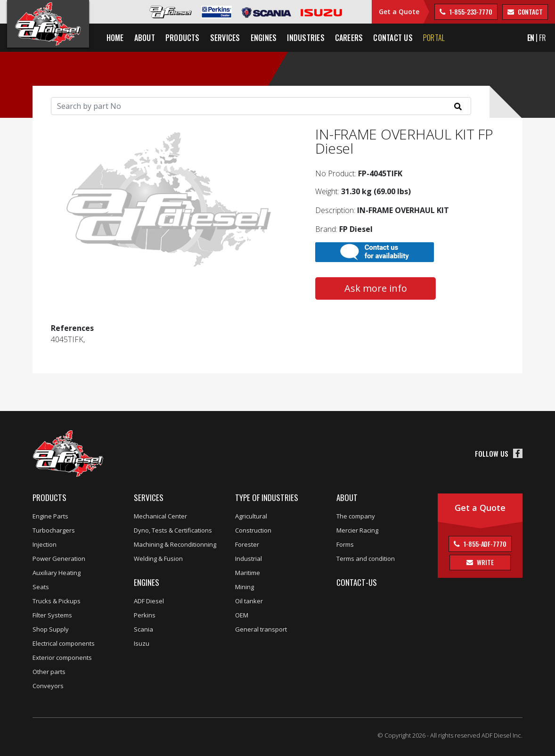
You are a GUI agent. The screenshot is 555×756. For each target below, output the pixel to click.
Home (115, 38)
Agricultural (251, 516)
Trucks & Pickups (57, 601)
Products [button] (183, 38)
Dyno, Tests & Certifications (173, 530)
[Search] (261, 106)
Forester (247, 544)
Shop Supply (51, 629)
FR (543, 38)
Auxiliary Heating (57, 573)
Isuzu (142, 643)
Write (484, 562)
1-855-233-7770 (470, 12)
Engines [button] (264, 38)
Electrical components (64, 643)
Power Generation (59, 559)
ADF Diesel (149, 601)
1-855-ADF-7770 (484, 544)
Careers (349, 38)
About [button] (145, 38)
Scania (143, 629)
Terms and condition (366, 559)
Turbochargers (54, 530)
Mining (245, 587)
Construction (253, 530)
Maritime (248, 573)
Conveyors (48, 686)
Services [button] (225, 38)
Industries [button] (306, 38)
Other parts (49, 672)
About (347, 497)
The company (356, 516)
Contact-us (357, 582)
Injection (45, 544)
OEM (242, 615)
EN (531, 38)
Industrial (249, 559)
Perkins (145, 615)
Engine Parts (50, 516)
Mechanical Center (160, 516)
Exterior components (62, 657)
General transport (261, 629)
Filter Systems (52, 615)
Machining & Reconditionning (175, 544)
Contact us (393, 38)
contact (530, 12)
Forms (345, 544)
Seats (41, 587)
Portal (434, 38)
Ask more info (376, 288)
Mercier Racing (357, 530)
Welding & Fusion (158, 559)
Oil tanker (249, 601)
